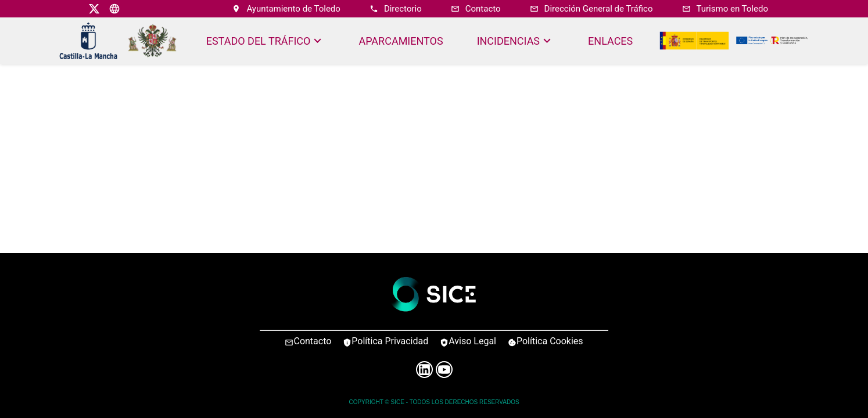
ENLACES (610, 41)
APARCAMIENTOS (401, 41)
